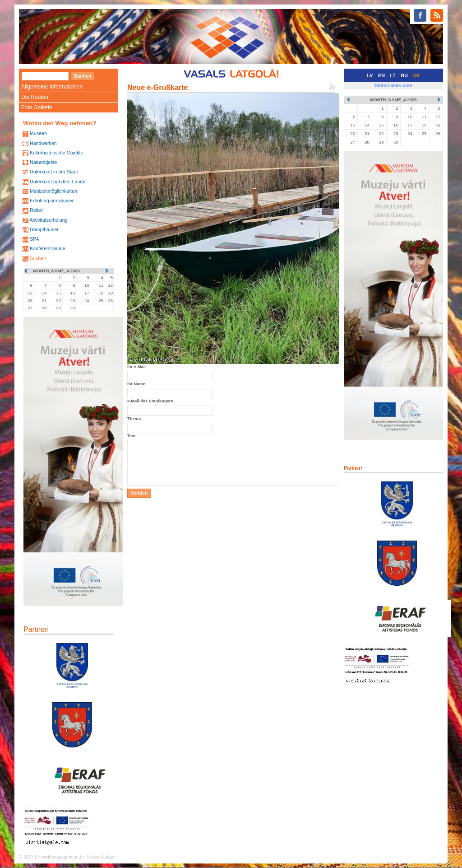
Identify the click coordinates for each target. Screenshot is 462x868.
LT (393, 75)
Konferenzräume (48, 248)
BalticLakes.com (393, 85)
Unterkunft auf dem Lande (58, 182)
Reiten (37, 210)
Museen (38, 133)
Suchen (38, 258)
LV (370, 75)
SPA (35, 239)
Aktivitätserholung (48, 220)
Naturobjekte (43, 162)
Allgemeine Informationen (52, 87)
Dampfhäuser (44, 229)
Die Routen (35, 97)
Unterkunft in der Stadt (54, 172)
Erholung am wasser (52, 201)
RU (404, 75)
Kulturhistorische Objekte (56, 153)
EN (381, 75)
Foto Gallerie (37, 107)
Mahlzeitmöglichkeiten (53, 191)
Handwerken (43, 143)
